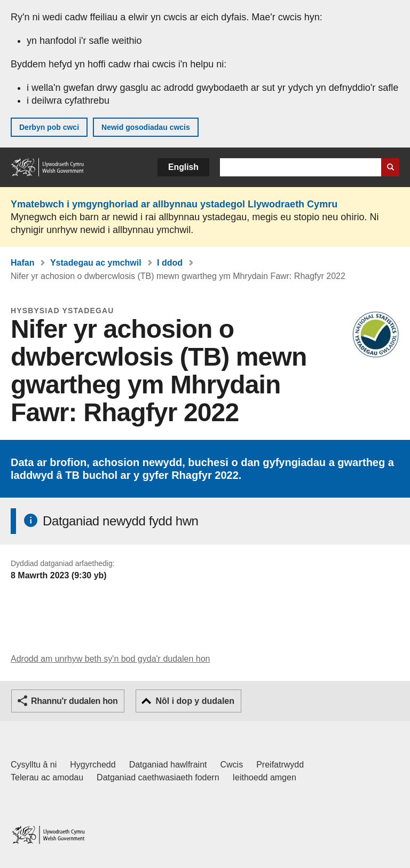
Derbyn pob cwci (49, 127)
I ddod (170, 263)
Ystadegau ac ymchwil (96, 263)
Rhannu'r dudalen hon (74, 701)
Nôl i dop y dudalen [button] (195, 701)
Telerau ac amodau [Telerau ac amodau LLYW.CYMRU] (47, 777)
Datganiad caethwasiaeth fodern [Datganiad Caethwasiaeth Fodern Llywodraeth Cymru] (158, 777)
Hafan (22, 263)
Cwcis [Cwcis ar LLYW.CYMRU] (232, 765)
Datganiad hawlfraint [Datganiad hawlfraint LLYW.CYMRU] (168, 765)
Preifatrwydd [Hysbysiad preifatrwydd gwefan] (280, 765)
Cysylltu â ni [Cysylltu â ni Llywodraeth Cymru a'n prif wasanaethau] (34, 765)
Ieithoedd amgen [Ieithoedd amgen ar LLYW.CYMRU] (265, 777)
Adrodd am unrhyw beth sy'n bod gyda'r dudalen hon (110, 659)
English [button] (183, 167)
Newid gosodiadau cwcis (146, 127)
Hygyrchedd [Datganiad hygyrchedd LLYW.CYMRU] (93, 765)
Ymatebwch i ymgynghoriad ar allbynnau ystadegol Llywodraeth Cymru (174, 204)
